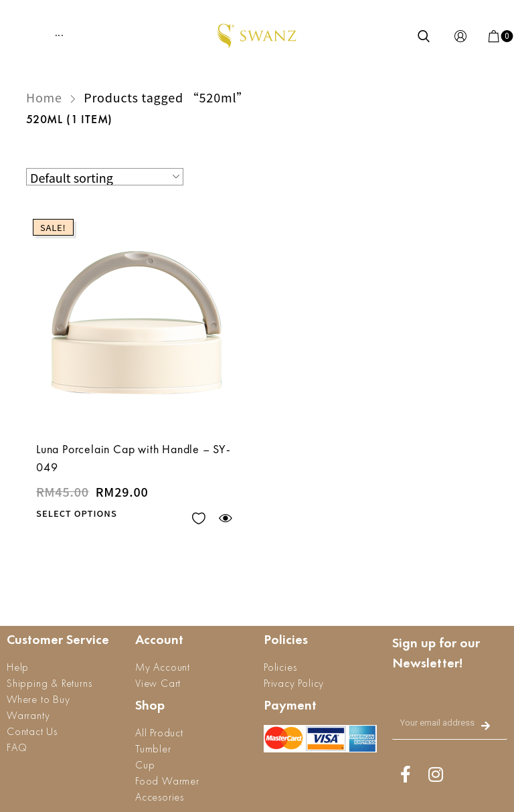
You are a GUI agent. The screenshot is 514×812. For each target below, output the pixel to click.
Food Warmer (167, 781)
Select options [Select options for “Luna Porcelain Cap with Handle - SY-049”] (77, 513)
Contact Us (32, 731)
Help (18, 667)
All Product (159, 733)
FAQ (17, 747)
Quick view (225, 518)
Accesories (160, 797)
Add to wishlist (198, 518)
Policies (280, 667)
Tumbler (153, 749)
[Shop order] (105, 177)
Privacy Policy (294, 683)
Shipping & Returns (49, 683)
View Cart (158, 683)
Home (44, 97)
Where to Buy (38, 699)
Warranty (28, 715)
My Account (163, 667)
